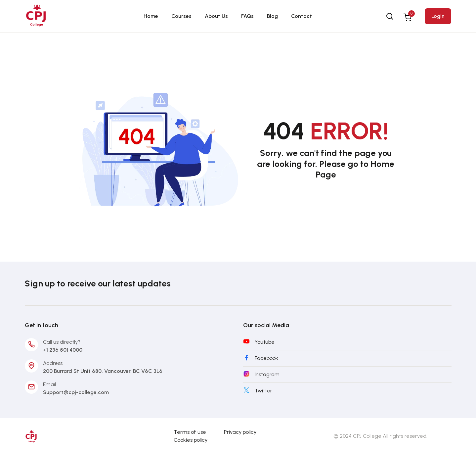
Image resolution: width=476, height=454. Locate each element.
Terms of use (190, 432)
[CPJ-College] (31, 436)
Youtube (265, 342)
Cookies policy (191, 440)
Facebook (266, 358)
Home (151, 16)
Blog (272, 16)
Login (438, 16)
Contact (302, 16)
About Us (216, 16)
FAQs (247, 16)
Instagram (267, 374)
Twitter (263, 391)
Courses (181, 16)
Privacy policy (240, 432)
